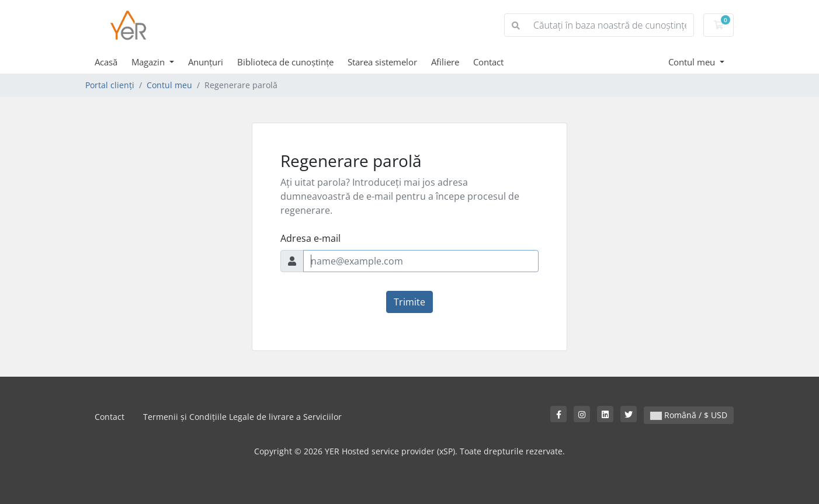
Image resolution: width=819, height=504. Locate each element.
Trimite (409, 302)
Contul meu (693, 62)
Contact (488, 62)
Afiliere (445, 62)
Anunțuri (206, 62)
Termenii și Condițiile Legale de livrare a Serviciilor (242, 417)
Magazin (149, 62)
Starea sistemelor (382, 62)
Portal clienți (110, 85)
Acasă (106, 62)
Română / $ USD (689, 415)
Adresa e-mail (310, 238)
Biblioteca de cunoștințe (285, 62)
